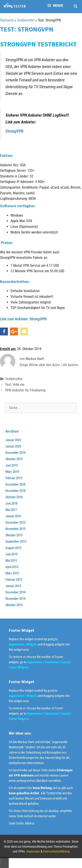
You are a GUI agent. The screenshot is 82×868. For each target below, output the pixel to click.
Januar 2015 (13, 586)
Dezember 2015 (15, 523)
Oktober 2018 (14, 497)
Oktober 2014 (14, 605)
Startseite (7, 20)
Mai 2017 (11, 510)
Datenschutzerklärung (56, 851)
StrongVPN (14, 131)
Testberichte (26, 20)
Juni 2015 (11, 554)
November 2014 (15, 599)
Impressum (33, 851)
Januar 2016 (13, 516)
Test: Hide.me (15, 385)
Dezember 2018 (15, 484)
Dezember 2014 (15, 592)
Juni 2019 (11, 465)
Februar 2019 (14, 478)
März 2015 (12, 573)
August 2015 (13, 548)
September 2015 (16, 542)
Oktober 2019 (14, 459)
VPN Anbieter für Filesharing (25, 390)
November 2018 (15, 491)
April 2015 (12, 567)
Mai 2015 (11, 561)
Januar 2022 (13, 440)
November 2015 (15, 529)
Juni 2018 (11, 503)
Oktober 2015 (14, 535)
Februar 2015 (14, 580)
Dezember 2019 (15, 453)
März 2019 (12, 472)
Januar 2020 (13, 446)
